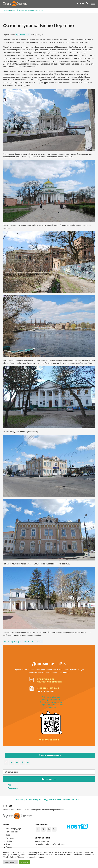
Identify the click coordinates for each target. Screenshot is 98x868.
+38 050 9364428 (42, 842)
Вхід (9, 785)
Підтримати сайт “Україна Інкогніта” (62, 800)
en (83, 3)
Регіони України (13, 832)
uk (77, 3)
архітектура (16, 642)
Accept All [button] (25, 862)
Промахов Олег (23, 35)
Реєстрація (13, 788)
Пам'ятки (10, 838)
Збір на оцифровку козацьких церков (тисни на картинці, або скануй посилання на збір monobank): (51, 702)
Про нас (19, 800)
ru (80, 3)
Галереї (9, 847)
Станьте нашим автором (50, 755)
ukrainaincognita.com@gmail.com (50, 844)
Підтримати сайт (49, 779)
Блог (8, 844)
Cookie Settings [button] (11, 862)
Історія (27, 642)
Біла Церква (37, 642)
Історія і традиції (13, 829)
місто (7, 642)
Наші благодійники (49, 740)
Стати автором (34, 800)
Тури (8, 835)
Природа (10, 841)
